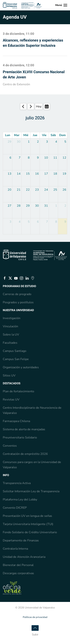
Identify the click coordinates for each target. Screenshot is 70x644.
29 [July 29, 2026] (28, 206)
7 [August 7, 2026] (47, 222)
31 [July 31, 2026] (46, 206)
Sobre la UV (11, 335)
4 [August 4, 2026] (20, 222)
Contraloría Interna (15, 549)
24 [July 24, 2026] (46, 190)
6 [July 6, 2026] (10, 158)
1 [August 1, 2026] (56, 206)
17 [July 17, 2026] (46, 174)
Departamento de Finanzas (21, 540)
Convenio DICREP (15, 508)
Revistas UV (11, 400)
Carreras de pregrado (17, 294)
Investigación (12, 318)
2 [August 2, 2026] (65, 206)
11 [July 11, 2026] (55, 158)
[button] (61, 5)
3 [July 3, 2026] (47, 142)
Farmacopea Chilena (16, 421)
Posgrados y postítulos (18, 302)
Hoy (39, 106)
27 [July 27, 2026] (10, 206)
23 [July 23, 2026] (37, 190)
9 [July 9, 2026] (38, 158)
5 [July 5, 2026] (65, 142)
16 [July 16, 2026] (37, 174)
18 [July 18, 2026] (55, 174)
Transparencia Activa (17, 483)
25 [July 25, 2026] (55, 190)
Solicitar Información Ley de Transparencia (31, 491)
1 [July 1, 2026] (29, 142)
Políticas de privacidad (35, 617)
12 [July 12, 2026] (64, 158)
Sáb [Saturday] (53, 135)
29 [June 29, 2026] (10, 142)
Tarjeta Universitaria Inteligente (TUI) (28, 524)
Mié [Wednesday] (26, 135)
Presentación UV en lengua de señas (27, 516)
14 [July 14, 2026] (19, 174)
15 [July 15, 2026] (28, 174)
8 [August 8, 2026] (56, 222)
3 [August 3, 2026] (10, 222)
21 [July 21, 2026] (19, 190)
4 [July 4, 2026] (56, 142)
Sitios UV (9, 376)
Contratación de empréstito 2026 (25, 454)
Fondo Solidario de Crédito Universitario (30, 532)
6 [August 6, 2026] (38, 222)
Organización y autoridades (21, 367)
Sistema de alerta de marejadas (24, 429)
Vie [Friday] (44, 135)
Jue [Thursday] (35, 135)
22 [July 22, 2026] (28, 190)
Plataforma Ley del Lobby (20, 500)
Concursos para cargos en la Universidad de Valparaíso (32, 465)
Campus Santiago (15, 351)
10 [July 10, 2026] (46, 158)
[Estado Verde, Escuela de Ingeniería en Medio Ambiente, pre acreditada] (12, 587)
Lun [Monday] (8, 135)
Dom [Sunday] (62, 135)
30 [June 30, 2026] (19, 142)
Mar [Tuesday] (17, 135)
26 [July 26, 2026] (64, 190)
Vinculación (10, 326)
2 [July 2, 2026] (38, 142)
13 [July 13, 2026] (10, 174)
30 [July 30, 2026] (37, 206)
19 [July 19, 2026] (64, 174)
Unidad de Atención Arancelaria (24, 557)
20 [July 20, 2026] (10, 190)
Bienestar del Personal (18, 565)
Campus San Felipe (16, 359)
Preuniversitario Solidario (20, 438)
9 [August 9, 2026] (65, 222)
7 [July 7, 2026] (20, 158)
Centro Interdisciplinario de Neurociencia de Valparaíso (32, 410)
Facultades (10, 343)
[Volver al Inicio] (22, 5)
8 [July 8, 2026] (29, 158)
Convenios (10, 446)
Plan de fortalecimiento (18, 391)
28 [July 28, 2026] (19, 206)
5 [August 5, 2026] (29, 222)
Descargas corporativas (18, 573)
